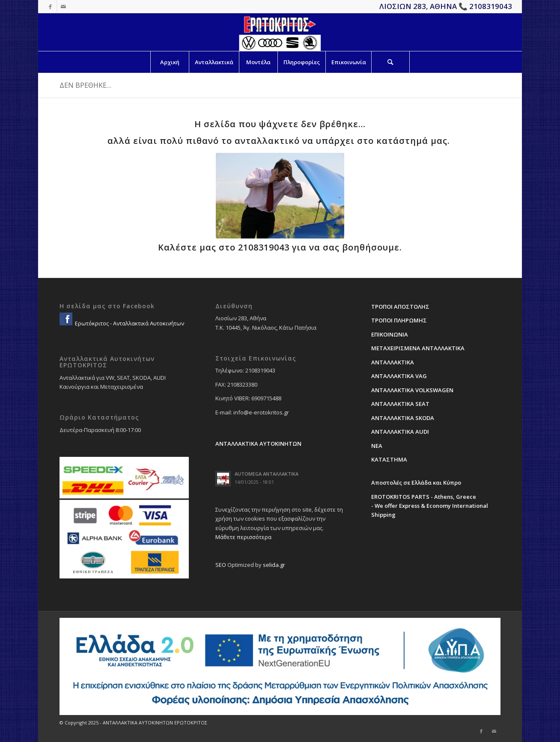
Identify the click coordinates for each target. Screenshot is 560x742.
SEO (221, 565)
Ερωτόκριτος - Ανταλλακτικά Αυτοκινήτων (129, 323)
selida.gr (274, 565)
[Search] (390, 62)
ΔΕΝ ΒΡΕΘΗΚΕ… (85, 85)
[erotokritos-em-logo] (280, 32)
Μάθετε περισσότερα (243, 537)
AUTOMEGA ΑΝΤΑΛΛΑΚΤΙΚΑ (267, 474)
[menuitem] (170, 62)
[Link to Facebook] (50, 6)
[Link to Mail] (63, 6)
